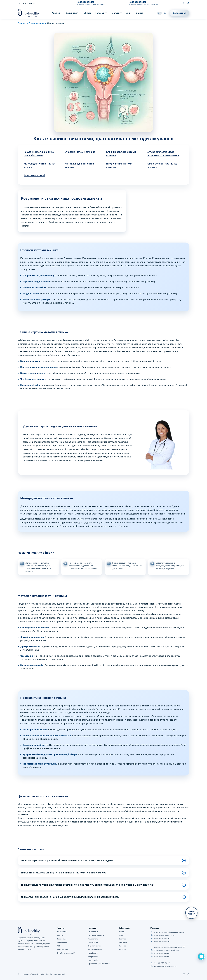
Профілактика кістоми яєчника (119, 165)
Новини (122, 950)
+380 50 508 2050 (86, 2)
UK (159, 13)
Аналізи (56, 13)
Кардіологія (93, 953)
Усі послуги (62, 932)
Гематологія (93, 939)
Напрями (100, 13)
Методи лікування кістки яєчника (80, 165)
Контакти (123, 943)
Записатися (180, 13)
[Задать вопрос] (201, 957)
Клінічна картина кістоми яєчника (121, 154)
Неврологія (93, 957)
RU (165, 13)
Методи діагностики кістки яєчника (40, 165)
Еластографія (63, 950)
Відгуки (122, 939)
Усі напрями (93, 932)
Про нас (139, 13)
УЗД (59, 946)
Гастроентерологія (96, 936)
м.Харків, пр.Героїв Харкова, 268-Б (91, 4)
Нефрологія (93, 960)
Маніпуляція (62, 943)
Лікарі (88, 13)
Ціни (128, 13)
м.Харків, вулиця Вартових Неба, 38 (143, 4)
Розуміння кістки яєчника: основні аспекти (39, 154)
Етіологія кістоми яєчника (80, 152)
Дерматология (94, 946)
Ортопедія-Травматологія (99, 964)
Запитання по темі (34, 176)
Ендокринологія (95, 950)
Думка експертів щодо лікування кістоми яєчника (163, 154)
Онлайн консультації (66, 953)
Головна (22, 23)
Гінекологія (93, 943)
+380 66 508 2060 (138, 2)
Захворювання (37, 23)
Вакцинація (72, 13)
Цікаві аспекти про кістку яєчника (163, 165)
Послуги (115, 13)
